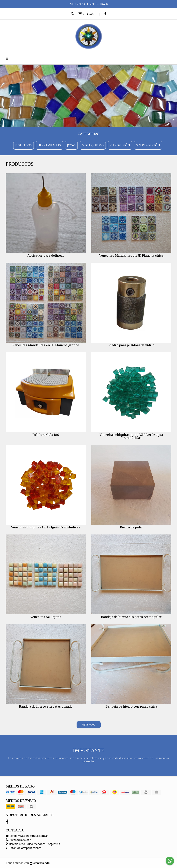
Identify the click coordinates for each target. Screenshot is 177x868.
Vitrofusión (120, 145)
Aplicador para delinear (46, 255)
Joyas (71, 145)
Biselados (23, 145)
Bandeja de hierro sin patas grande (46, 706)
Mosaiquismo (93, 145)
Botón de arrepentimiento (24, 848)
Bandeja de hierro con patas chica (131, 706)
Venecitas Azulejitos (46, 617)
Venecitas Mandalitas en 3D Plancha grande (46, 345)
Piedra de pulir (131, 527)
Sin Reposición (148, 145)
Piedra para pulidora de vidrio (131, 345)
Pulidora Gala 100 (46, 435)
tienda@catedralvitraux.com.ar (27, 836)
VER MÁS (89, 725)
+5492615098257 (18, 840)
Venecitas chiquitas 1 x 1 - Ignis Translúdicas (46, 527)
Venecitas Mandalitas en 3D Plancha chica (131, 255)
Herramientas (49, 145)
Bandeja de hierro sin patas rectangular (131, 617)
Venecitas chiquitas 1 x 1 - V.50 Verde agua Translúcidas (131, 436)
